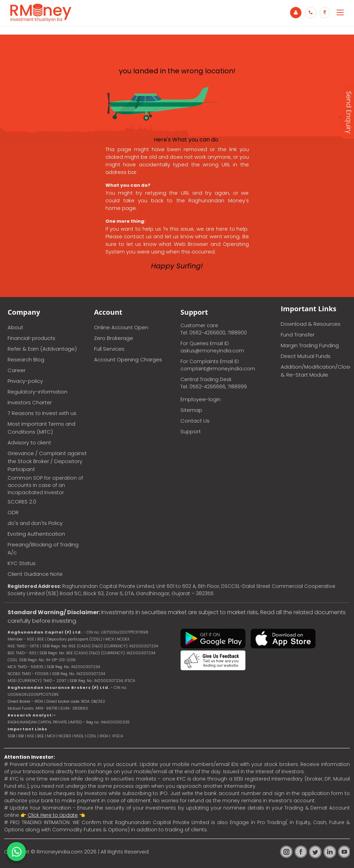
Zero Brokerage (114, 338)
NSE (31, 736)
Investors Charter (30, 402)
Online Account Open (121, 327)
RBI (21, 736)
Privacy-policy (25, 381)
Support (191, 431)
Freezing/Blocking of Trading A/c (43, 548)
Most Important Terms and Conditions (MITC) (41, 428)
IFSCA (130, 681)
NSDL (79, 736)
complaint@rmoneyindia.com (218, 369)
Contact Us (195, 421)
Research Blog (26, 359)
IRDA (104, 736)
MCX (51, 736)
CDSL (92, 736)
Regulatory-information (38, 392)
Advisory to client (29, 442)
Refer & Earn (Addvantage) (42, 349)
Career (17, 370)
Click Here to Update (53, 815)
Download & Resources (311, 324)
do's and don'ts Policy (35, 523)
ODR (13, 512)
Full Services (109, 349)
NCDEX (65, 736)
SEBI (11, 736)
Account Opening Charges (128, 359)
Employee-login (201, 399)
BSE (41, 736)
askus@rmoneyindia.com (212, 351)
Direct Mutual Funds (306, 356)
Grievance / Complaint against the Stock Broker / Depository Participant (47, 461)
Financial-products (31, 338)
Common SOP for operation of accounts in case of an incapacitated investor (45, 485)
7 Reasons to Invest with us (42, 413)
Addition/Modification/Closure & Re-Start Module (315, 371)
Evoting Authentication (36, 534)
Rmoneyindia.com (60, 852)
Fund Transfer (298, 335)
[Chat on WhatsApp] (16, 852)
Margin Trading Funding (310, 345)
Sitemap (191, 410)
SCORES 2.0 (22, 502)
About (15, 327)
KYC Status (22, 563)
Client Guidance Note (35, 574)
